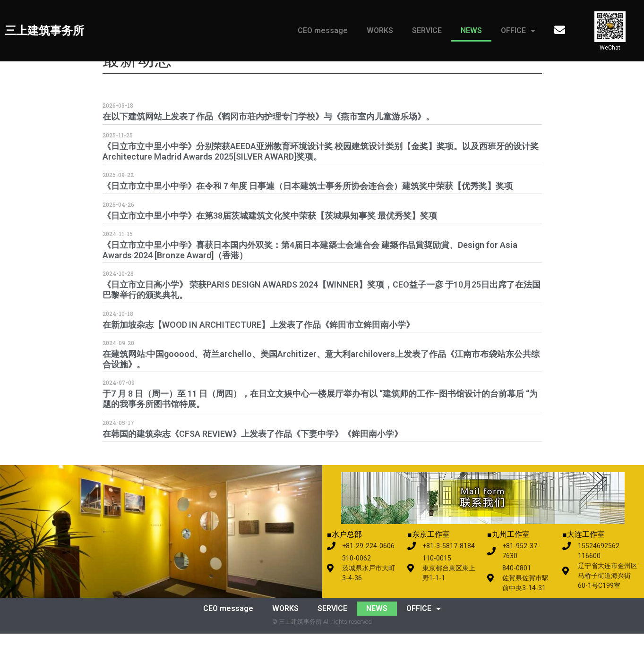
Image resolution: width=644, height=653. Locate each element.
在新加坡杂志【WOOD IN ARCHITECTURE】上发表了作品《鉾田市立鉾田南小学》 (258, 344)
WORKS (380, 30)
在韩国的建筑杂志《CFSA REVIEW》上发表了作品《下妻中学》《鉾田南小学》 (253, 453)
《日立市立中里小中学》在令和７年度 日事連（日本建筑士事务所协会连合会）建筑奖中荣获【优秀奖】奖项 (308, 206)
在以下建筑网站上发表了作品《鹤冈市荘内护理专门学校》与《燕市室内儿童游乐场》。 (268, 136)
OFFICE (518, 31)
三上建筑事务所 (44, 31)
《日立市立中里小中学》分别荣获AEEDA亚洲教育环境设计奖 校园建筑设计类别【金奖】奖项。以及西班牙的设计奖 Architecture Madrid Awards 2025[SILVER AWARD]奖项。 (321, 171)
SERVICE (427, 30)
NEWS (471, 30)
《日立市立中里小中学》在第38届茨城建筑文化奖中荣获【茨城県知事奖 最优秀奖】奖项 (270, 235)
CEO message (323, 30)
